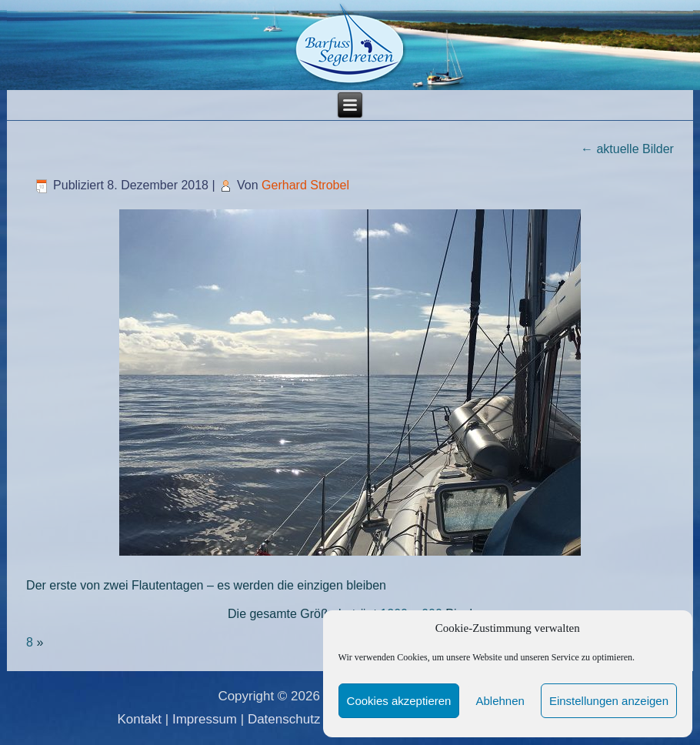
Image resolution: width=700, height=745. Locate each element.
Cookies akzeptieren (399, 701)
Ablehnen (500, 701)
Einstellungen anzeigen (609, 701)
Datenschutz (284, 719)
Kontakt (139, 719)
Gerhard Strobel (305, 185)
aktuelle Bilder (627, 149)
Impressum (205, 719)
